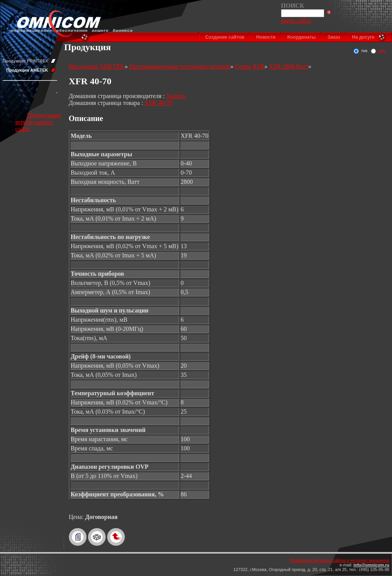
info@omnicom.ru (371, 565)
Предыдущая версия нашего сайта (38, 122)
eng (382, 51)
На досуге (363, 37)
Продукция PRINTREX (25, 61)
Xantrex (176, 96)
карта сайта (296, 20)
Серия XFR (250, 66)
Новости (266, 37)
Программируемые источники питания (180, 66)
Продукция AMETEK (27, 70)
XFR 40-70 (158, 103)
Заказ (334, 37)
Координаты (301, 37)
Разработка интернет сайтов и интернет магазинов (340, 560)
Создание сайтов (225, 37)
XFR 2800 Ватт (289, 66)
